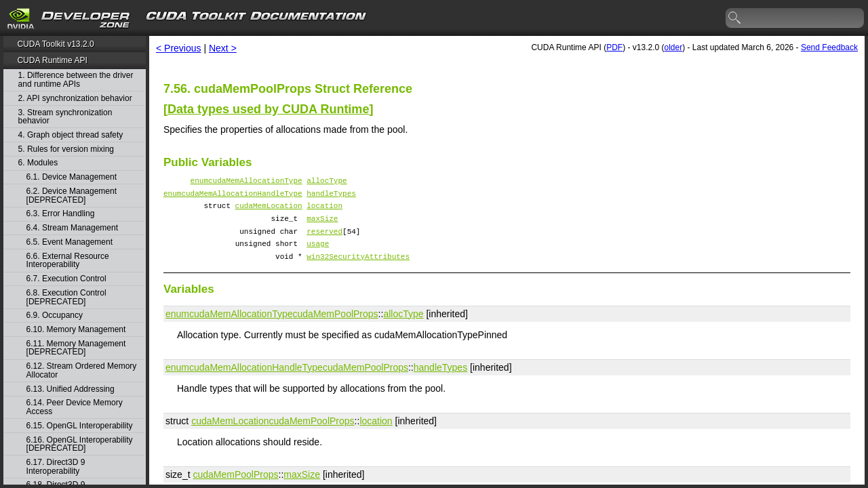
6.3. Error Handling (61, 214)
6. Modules (38, 163)
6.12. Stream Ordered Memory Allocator (82, 370)
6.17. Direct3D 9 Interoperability (56, 467)
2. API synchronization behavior (75, 99)
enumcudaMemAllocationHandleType (233, 197)
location (324, 211)
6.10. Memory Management (76, 330)
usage (318, 255)
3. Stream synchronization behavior (65, 117)
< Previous (179, 48)
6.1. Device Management (72, 177)
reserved (324, 241)
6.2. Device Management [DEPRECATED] (72, 196)
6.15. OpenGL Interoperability (80, 426)
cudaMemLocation (269, 211)
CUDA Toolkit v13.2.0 (55, 44)
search (735, 18)
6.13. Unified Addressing (71, 389)
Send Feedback (829, 47)
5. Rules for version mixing (66, 149)
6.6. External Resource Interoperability (68, 261)
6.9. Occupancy (55, 316)
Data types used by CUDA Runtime (268, 109)
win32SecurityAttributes (358, 270)
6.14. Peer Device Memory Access (75, 407)
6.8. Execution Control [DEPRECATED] (66, 297)
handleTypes (331, 197)
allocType (327, 182)
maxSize (322, 226)
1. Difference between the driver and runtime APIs (76, 80)
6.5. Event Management (70, 242)
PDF (614, 47)
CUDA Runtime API (52, 60)
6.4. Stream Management (72, 228)
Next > (223, 48)
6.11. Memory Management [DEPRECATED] (76, 348)
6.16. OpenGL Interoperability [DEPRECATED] (80, 444)
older (673, 47)
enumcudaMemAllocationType (246, 182)
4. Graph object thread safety (71, 135)
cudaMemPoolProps (336, 328)
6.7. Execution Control (66, 279)
